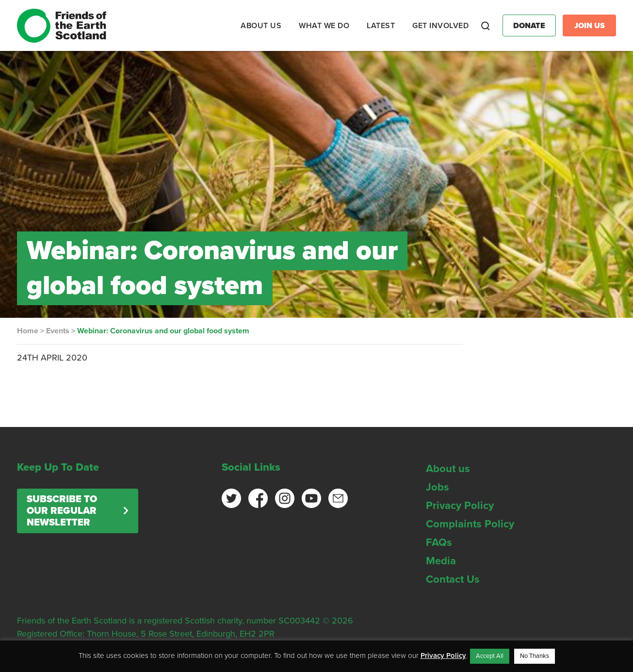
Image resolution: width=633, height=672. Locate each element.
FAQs (439, 542)
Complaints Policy (470, 524)
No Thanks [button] (535, 656)
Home (28, 331)
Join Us (590, 26)
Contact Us (453, 579)
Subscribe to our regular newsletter (62, 511)
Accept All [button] (490, 656)
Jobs (438, 487)
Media (441, 561)
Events (58, 331)
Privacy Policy (460, 506)
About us (448, 469)
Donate (529, 26)
